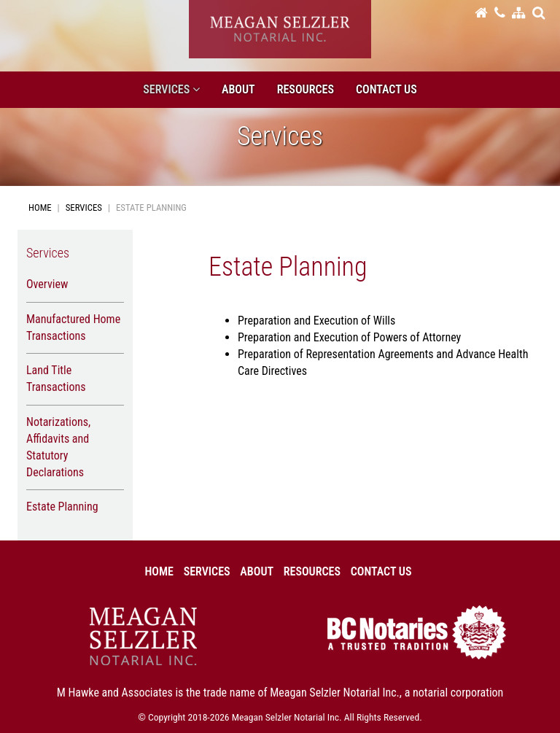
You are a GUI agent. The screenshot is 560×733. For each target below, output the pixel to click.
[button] (538, 12)
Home (40, 208)
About (238, 89)
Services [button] (171, 89)
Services (84, 208)
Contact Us (386, 89)
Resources (306, 89)
